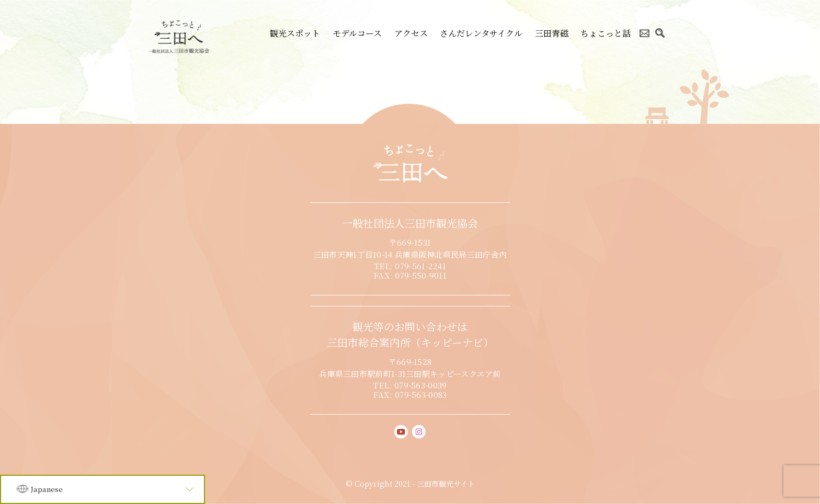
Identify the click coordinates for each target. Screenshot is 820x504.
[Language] (102, 489)
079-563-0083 (421, 394)
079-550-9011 (421, 275)
